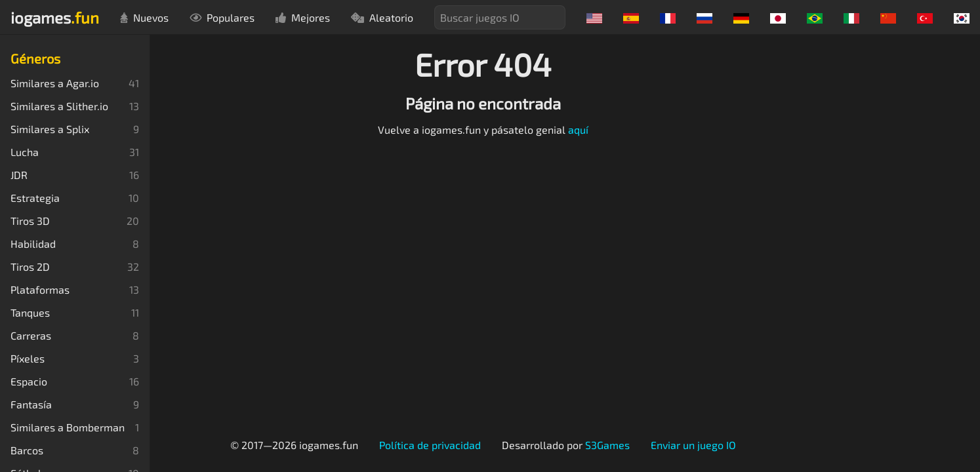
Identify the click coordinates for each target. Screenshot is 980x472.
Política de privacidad (430, 445)
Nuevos (144, 17)
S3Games (607, 445)
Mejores (303, 17)
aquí (578, 129)
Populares (222, 17)
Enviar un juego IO (693, 445)
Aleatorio (382, 17)
